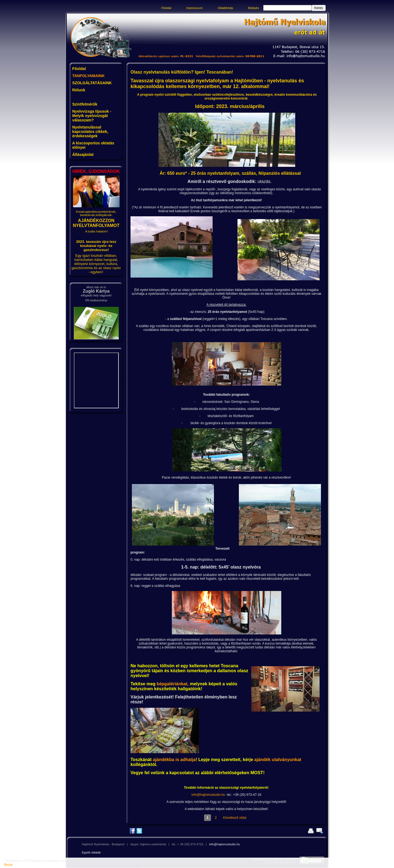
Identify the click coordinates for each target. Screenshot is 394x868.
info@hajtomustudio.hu (208, 795)
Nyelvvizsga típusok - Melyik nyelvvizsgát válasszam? (92, 116)
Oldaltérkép (225, 8)
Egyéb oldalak (91, 852)
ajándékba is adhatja (174, 760)
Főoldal (166, 8)
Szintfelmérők (85, 104)
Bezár (8, 865)
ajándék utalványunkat (278, 760)
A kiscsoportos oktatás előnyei (93, 145)
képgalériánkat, (173, 684)
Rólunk (79, 90)
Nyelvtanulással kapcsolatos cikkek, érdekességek (90, 132)
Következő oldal (235, 818)
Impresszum (195, 8)
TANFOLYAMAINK (89, 76)
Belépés (254, 8)
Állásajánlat (83, 155)
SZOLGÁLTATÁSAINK (92, 83)
